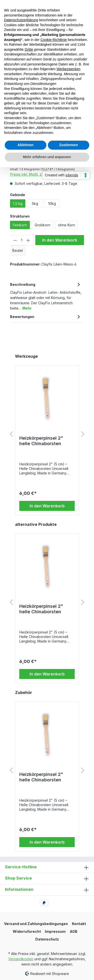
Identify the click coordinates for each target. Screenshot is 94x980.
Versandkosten (21, 959)
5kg (35, 203)
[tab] (46, 296)
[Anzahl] (22, 240)
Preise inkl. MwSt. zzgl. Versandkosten (42, 174)
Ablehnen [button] (26, 145)
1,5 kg (18, 203)
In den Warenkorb (60, 240)
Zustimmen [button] (69, 145)
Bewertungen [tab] (46, 317)
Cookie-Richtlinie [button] (54, 40)
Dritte (29, 49)
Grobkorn (42, 225)
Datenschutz (47, 939)
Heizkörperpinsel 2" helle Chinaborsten (41, 441)
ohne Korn (66, 225)
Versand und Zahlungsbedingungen (36, 924)
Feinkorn (20, 225)
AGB (74, 931)
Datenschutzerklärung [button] (21, 20)
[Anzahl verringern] (15, 240)
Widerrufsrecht (27, 931)
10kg (52, 203)
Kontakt (79, 924)
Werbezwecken (68, 69)
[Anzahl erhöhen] (28, 240)
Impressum (55, 931)
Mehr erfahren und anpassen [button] (47, 157)
